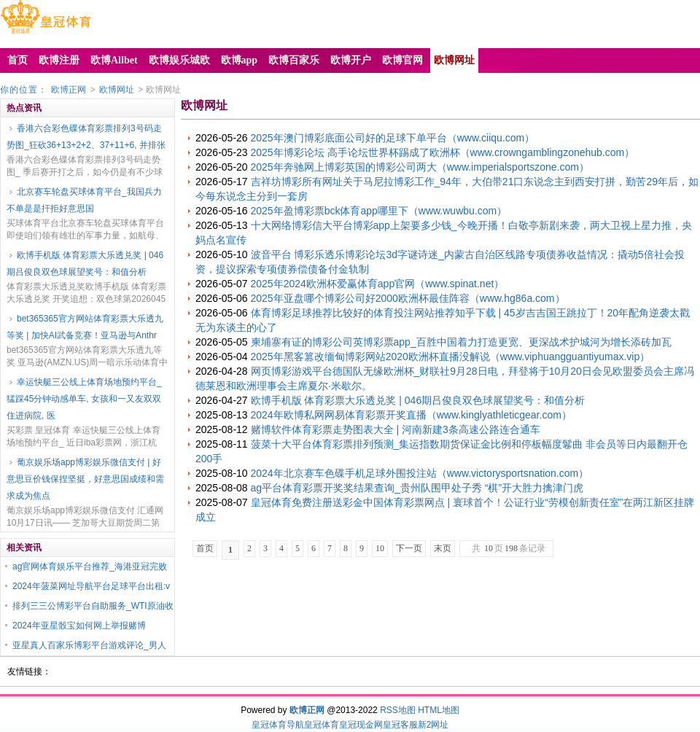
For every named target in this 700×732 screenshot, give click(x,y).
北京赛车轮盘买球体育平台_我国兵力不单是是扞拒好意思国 (84, 200)
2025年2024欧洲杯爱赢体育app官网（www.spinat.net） (378, 284)
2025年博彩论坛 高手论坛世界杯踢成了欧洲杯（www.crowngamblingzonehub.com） (443, 152)
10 (380, 548)
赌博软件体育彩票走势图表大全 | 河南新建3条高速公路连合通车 (396, 429)
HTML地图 (439, 710)
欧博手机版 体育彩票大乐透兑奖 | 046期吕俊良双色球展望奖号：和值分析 (85, 264)
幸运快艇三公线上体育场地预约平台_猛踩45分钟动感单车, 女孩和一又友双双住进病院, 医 (84, 399)
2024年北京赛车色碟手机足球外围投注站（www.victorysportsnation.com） (420, 473)
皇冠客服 (400, 725)
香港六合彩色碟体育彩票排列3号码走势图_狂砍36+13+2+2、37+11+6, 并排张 (86, 137)
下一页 (409, 548)
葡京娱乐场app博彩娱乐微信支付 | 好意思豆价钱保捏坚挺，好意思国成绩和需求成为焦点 (85, 479)
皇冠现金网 (361, 725)
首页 (205, 548)
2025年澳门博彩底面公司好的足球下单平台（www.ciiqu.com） (393, 138)
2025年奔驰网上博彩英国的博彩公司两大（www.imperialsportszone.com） (420, 167)
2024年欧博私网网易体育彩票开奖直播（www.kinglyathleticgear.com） (411, 415)
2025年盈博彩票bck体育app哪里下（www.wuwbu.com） (379, 211)
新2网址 (433, 725)
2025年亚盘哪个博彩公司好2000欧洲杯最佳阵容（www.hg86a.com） (408, 298)
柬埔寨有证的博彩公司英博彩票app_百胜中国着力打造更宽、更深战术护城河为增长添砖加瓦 (461, 342)
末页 (443, 548)
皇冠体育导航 (278, 725)
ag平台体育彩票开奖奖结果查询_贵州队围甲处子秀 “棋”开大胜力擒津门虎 (417, 488)
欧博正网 (69, 90)
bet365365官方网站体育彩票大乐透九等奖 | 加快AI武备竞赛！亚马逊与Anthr (85, 327)
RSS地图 (398, 710)
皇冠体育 (322, 725)
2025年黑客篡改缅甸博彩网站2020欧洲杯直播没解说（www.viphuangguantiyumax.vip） (451, 357)
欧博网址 (117, 90)
